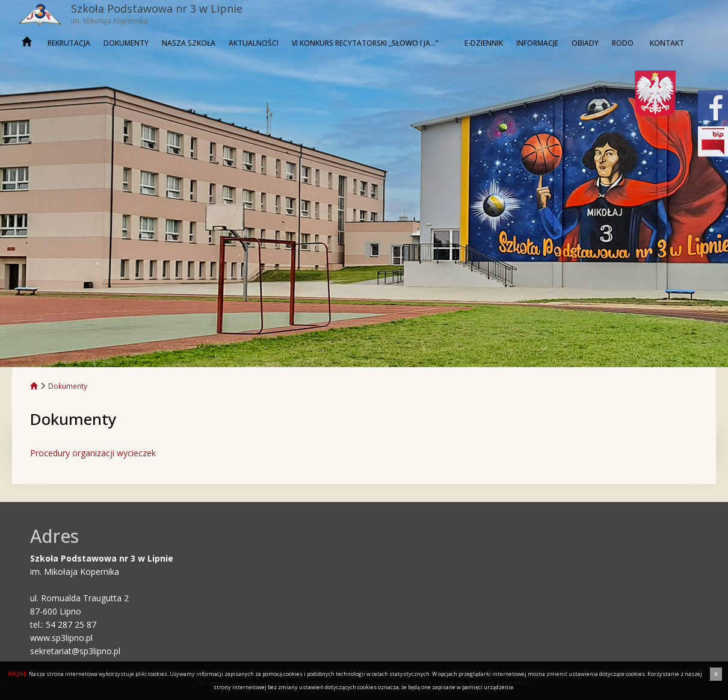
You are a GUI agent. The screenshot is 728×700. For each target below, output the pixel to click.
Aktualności (254, 43)
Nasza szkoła (189, 43)
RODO (623, 43)
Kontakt (667, 43)
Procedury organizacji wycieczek (93, 453)
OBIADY (585, 43)
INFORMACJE (537, 43)
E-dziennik (484, 43)
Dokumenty (126, 43)
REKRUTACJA (69, 43)
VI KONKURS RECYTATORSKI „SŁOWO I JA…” (365, 43)
